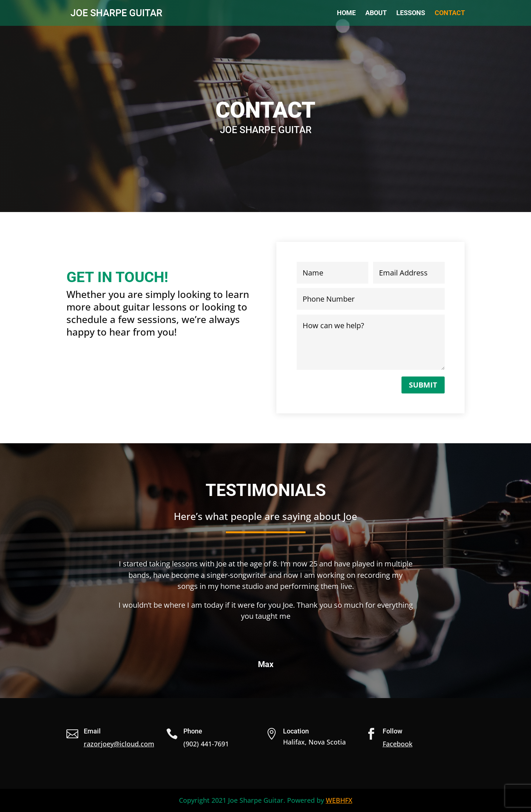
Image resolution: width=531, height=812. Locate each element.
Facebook (398, 744)
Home (346, 13)
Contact (450, 13)
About (376, 13)
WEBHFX (339, 800)
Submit (423, 385)
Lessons (411, 13)
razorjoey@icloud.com (119, 744)
